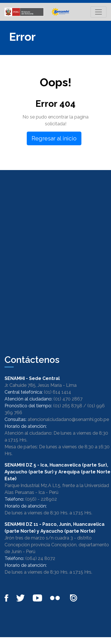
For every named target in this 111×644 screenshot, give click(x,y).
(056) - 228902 (41, 499)
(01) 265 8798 (68, 406)
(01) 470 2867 (68, 399)
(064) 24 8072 (40, 558)
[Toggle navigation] (98, 12)
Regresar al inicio (54, 138)
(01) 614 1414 (57, 392)
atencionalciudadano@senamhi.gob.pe (68, 419)
